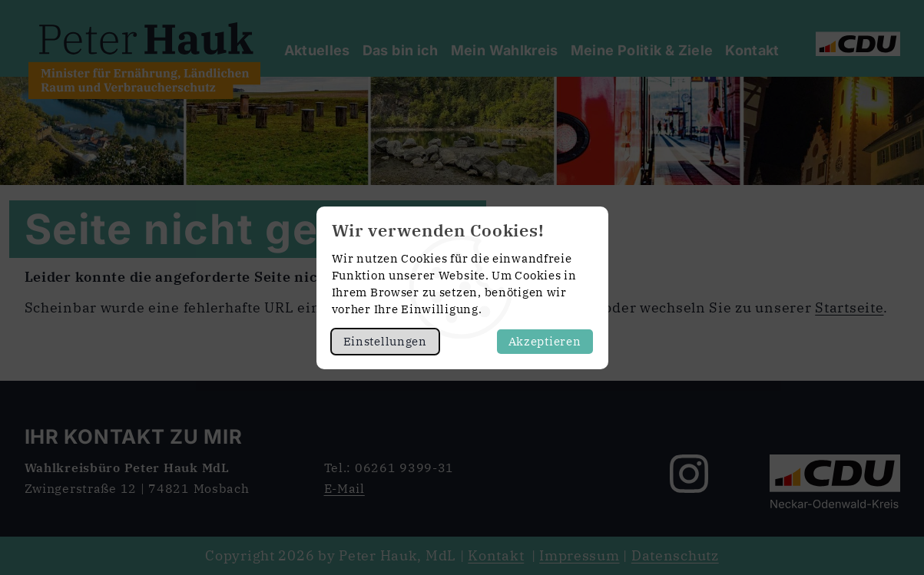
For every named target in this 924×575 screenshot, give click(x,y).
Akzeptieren (545, 341)
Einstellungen (385, 341)
